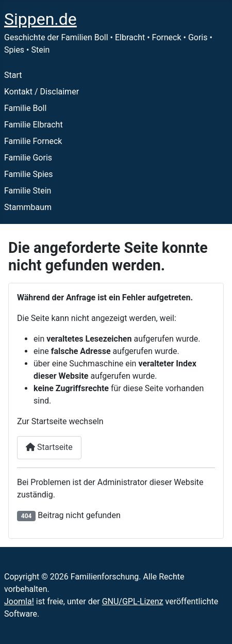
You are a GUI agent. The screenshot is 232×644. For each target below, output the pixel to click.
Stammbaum (28, 207)
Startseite (49, 447)
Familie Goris (28, 158)
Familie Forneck (33, 141)
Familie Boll (25, 108)
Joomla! (19, 601)
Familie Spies (29, 174)
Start (13, 75)
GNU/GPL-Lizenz (133, 601)
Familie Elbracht (34, 125)
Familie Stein (28, 191)
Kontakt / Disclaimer (42, 92)
